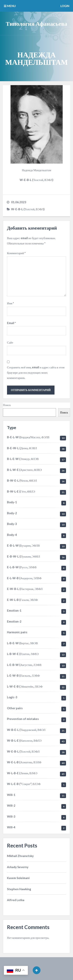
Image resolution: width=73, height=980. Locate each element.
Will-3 (11, 816)
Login (65, 6)
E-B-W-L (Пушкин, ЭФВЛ (24, 556)
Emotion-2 (14, 621)
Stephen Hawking (19, 889)
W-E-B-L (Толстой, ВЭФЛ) (28, 209)
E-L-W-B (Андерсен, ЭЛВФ (24, 578)
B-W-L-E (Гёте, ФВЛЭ (21, 491)
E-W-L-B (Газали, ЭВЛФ (22, 600)
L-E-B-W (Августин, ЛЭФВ (24, 665)
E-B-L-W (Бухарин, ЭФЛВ (23, 545)
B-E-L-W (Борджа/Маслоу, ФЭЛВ (28, 437)
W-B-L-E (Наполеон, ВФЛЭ (24, 740)
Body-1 (12, 502)
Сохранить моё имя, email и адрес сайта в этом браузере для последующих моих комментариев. (36, 372)
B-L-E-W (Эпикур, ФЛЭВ (23, 459)
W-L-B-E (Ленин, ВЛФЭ (22, 773)
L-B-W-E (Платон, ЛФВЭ (23, 654)
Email (11, 323)
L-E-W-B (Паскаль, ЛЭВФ (23, 675)
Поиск (7, 405)
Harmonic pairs (17, 632)
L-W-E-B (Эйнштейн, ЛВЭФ (25, 686)
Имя (11, 303)
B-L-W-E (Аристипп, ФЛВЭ (24, 470)
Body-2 (12, 513)
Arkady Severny (18, 867)
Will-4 (11, 827)
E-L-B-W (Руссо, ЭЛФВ (22, 567)
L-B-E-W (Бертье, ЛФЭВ (22, 643)
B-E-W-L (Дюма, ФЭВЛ (22, 448)
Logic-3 (12, 697)
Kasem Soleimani (18, 878)
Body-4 (12, 535)
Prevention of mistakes (23, 719)
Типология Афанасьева (37, 23)
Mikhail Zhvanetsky (20, 856)
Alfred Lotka (16, 900)
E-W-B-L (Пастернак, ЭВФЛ (25, 589)
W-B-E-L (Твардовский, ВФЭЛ (26, 730)
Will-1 (11, 795)
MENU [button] (10, 6)
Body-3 (12, 524)
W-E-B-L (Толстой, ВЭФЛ (23, 751)
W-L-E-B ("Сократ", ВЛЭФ (24, 784)
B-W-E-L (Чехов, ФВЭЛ (22, 480)
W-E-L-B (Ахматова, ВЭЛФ (24, 762)
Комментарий (16, 253)
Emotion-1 (14, 610)
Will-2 (11, 805)
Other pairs (15, 708)
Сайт (10, 342)
